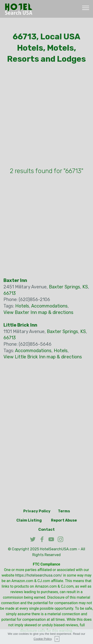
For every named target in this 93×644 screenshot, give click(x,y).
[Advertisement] (46, 117)
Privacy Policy (37, 511)
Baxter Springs (64, 287)
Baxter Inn (15, 280)
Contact (46, 529)
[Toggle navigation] (86, 8)
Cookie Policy (43, 639)
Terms (64, 511)
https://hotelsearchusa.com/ (39, 575)
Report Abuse (64, 520)
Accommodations (49, 306)
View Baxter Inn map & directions (38, 312)
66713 (10, 293)
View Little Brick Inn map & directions (43, 357)
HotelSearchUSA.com (58, 549)
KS (85, 287)
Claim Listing (29, 520)
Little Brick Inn (20, 325)
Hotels (22, 306)
